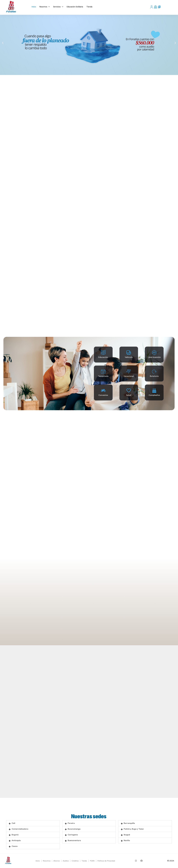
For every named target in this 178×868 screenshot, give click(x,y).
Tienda (84, 861)
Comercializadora (20, 829)
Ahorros (57, 861)
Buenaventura (74, 840)
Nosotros (47, 861)
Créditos (75, 861)
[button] (3, 43)
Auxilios (66, 861)
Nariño (127, 840)
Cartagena (73, 835)
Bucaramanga (74, 829)
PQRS (92, 861)
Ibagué (127, 835)
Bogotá (15, 835)
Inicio (38, 861)
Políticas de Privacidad (106, 861)
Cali (13, 823)
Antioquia (16, 840)
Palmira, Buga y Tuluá (134, 829)
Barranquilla (129, 823)
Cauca (15, 846)
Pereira (71, 823)
